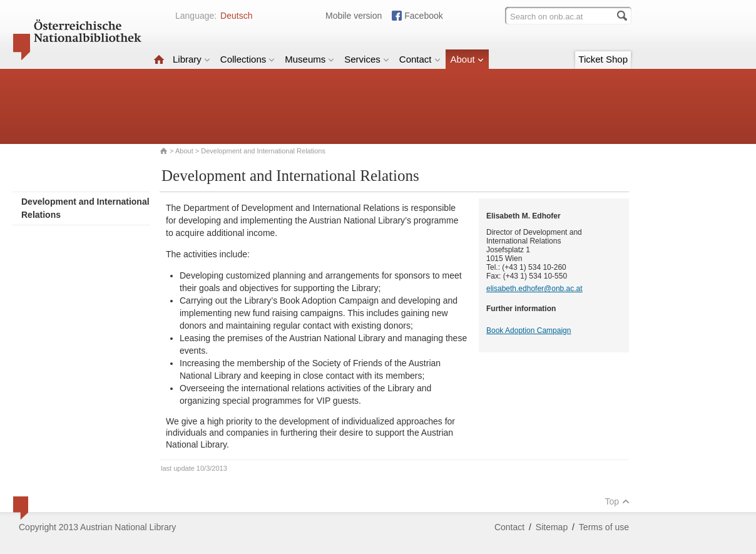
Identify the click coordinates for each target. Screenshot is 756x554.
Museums (309, 59)
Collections (248, 59)
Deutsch (236, 16)
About (467, 59)
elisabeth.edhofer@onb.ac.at (534, 289)
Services (367, 59)
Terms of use (604, 527)
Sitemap (552, 527)
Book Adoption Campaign (529, 331)
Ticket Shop (603, 59)
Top (617, 501)
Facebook (423, 16)
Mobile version (354, 16)
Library (192, 59)
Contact (420, 59)
